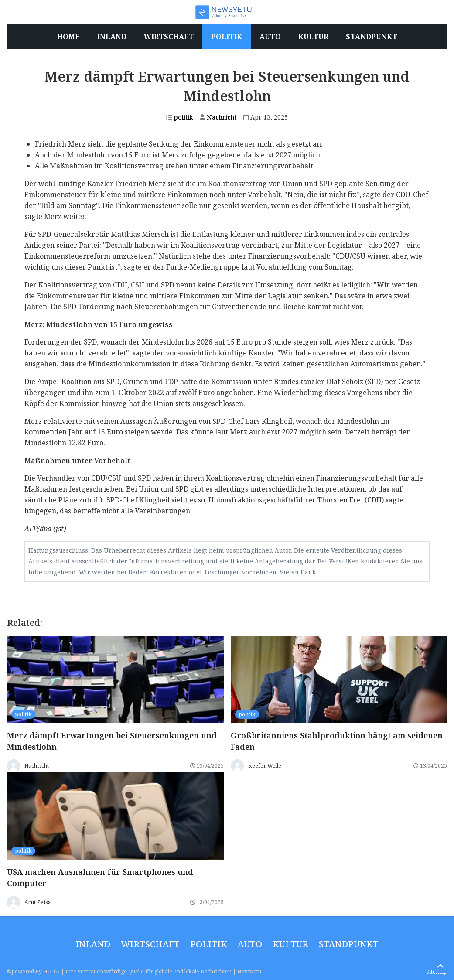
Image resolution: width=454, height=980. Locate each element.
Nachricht (218, 117)
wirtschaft (150, 944)
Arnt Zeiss (38, 902)
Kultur (290, 944)
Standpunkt (349, 944)
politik (179, 117)
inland (93, 944)
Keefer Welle (265, 766)
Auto (250, 944)
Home (68, 37)
